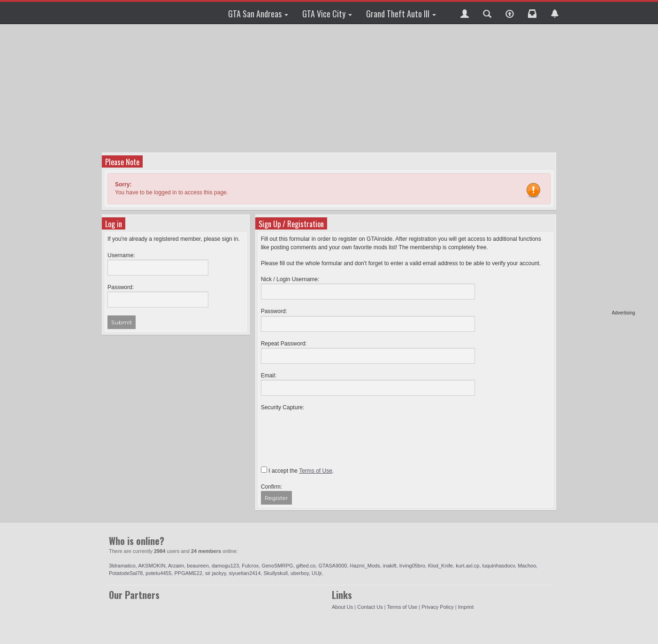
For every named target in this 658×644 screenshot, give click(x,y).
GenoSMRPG (277, 566)
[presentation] (332, 430)
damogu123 (225, 566)
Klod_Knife (440, 566)
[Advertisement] (599, 169)
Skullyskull (275, 573)
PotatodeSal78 (126, 573)
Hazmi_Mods (365, 566)
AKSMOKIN (152, 566)
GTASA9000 (333, 566)
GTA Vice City (327, 14)
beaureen (198, 566)
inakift (390, 566)
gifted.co (306, 566)
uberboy (300, 573)
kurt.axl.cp (467, 566)
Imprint (466, 607)
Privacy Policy (437, 607)
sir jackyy (215, 573)
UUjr (317, 573)
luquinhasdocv (499, 566)
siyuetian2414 (245, 573)
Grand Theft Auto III (401, 14)
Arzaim (176, 566)
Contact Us (370, 607)
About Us (342, 607)
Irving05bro (412, 566)
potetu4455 (158, 573)
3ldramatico (122, 566)
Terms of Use (402, 607)
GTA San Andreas (258, 14)
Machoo (527, 566)
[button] (465, 13)
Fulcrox (250, 566)
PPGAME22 (188, 573)
